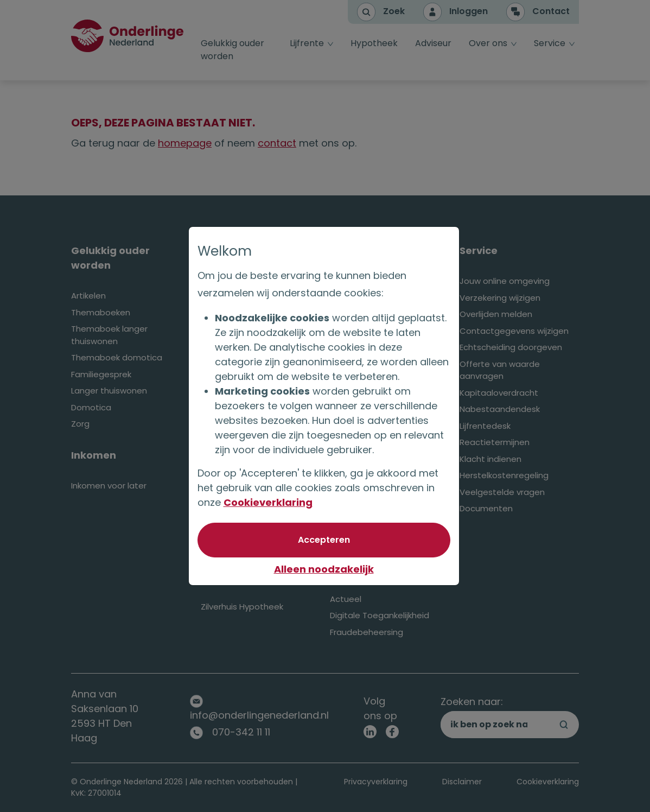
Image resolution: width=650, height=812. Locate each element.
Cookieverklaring (269, 502)
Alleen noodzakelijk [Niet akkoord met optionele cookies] (325, 569)
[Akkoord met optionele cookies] (325, 540)
